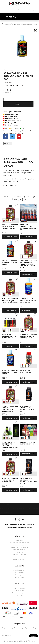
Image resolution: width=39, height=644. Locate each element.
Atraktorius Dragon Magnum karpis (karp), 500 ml (10, 480)
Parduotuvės (12, 528)
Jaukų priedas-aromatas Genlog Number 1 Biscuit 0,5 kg (28, 409)
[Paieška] (7, 10)
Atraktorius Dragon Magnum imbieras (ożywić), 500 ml (29, 336)
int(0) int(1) (29, 213)
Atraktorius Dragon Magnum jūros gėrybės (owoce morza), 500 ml (10, 409)
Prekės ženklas (9, 85)
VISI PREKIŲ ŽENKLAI (25, 528)
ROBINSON (19, 85)
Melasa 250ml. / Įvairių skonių (26, 371)
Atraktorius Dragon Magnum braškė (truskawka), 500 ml (10, 300)
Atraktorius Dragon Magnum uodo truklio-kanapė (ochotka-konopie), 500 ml (29, 264)
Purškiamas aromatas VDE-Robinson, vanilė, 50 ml (28, 227)
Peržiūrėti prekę (10, 237)
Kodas (6, 82)
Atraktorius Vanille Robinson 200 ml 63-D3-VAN (10, 372)
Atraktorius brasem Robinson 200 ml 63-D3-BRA (10, 263)
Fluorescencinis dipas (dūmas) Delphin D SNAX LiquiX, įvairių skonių (10, 445)
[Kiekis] (14, 99)
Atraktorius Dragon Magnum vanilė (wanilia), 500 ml (10, 227)
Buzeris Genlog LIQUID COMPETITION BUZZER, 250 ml (9, 336)
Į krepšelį (19, 104)
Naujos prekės (11, 524)
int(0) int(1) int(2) (10, 213)
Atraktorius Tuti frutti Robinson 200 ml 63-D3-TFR (28, 300)
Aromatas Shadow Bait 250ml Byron (28, 443)
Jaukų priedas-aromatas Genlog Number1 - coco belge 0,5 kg (29, 481)
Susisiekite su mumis (20, 509)
